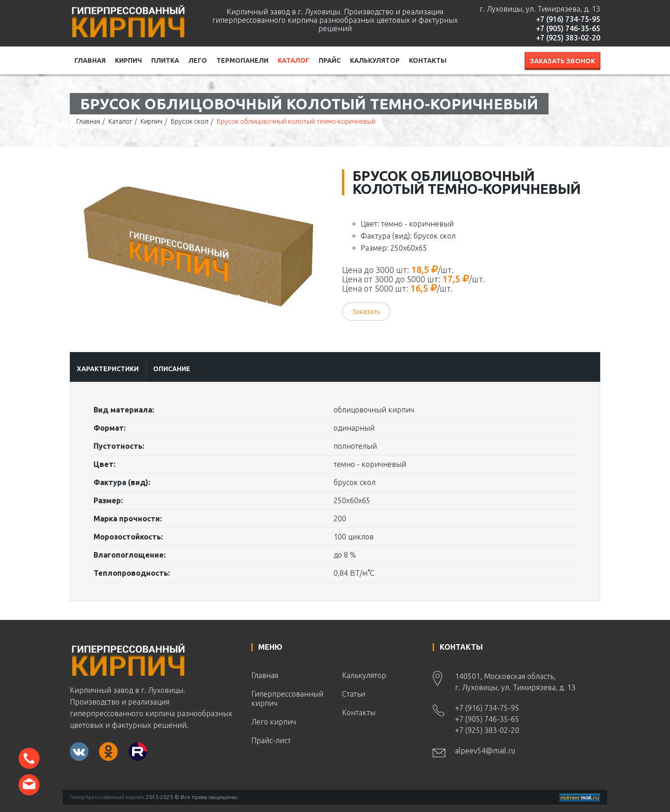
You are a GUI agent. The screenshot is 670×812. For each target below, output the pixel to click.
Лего (198, 60)
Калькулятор (375, 60)
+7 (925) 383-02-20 (568, 38)
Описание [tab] (172, 369)
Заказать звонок (563, 61)
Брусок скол (190, 121)
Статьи (354, 694)
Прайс (330, 60)
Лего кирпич (274, 722)
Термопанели (242, 60)
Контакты (428, 60)
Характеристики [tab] (108, 369)
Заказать (366, 311)
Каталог (294, 60)
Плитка (165, 60)
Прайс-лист (271, 740)
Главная (90, 60)
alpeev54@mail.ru (485, 751)
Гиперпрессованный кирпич (287, 699)
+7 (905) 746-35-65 (568, 28)
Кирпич (128, 60)
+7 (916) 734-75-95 (568, 19)
